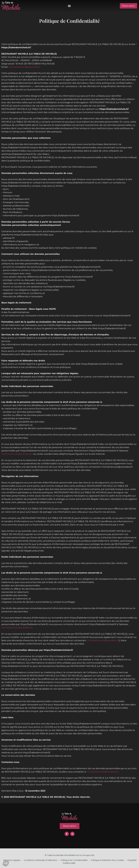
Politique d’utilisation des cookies (108, 860)
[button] (69, 6)
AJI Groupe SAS (87, 855)
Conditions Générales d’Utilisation (41, 860)
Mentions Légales (12, 860)
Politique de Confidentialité (74, 860)
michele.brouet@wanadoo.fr (25, 67)
